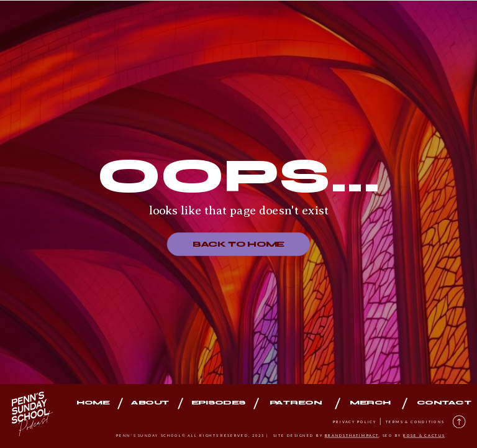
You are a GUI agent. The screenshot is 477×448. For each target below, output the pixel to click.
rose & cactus (424, 435)
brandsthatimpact (352, 435)
